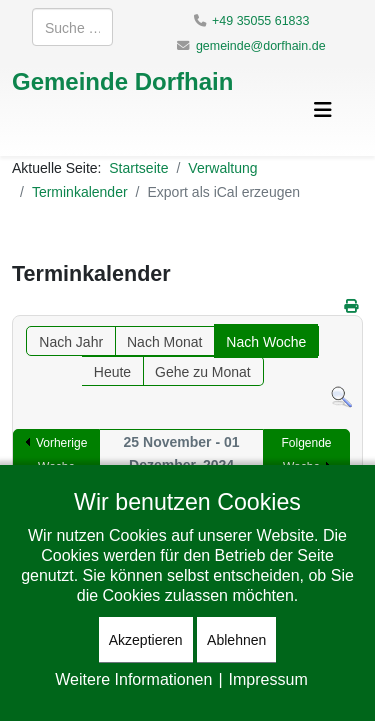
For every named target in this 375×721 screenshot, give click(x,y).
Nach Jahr (71, 341)
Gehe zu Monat (203, 371)
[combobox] (72, 27)
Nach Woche (266, 341)
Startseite (138, 167)
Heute (112, 371)
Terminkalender (80, 191)
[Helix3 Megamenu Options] (323, 109)
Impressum (268, 679)
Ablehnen (236, 639)
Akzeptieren (146, 639)
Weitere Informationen (133, 679)
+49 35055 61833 (260, 20)
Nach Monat (164, 341)
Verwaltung (222, 167)
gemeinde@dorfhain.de (261, 45)
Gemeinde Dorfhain (122, 80)
